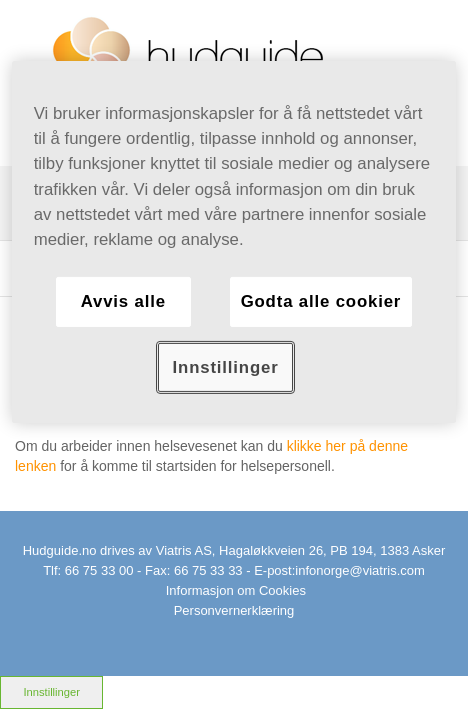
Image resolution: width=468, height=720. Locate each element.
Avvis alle (123, 301)
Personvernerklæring (234, 610)
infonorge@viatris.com (360, 570)
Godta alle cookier (321, 301)
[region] (234, 242)
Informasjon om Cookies (236, 590)
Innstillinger (51, 692)
